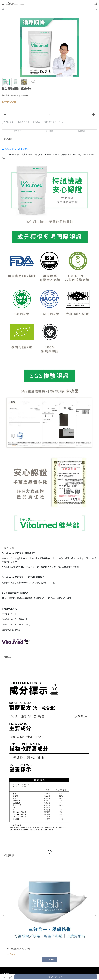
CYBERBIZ (64, 970)
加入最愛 (8, 122)
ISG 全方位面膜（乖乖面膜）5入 (48, 890)
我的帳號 (14, 919)
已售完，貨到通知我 (56, 977)
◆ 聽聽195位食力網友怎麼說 (15, 149)
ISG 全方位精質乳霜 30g (19, 889)
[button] (95, 885)
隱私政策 (33, 919)
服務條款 (42, 919)
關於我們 (6, 919)
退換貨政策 (24, 919)
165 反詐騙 (51, 919)
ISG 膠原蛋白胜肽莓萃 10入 (79, 890)
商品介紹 (18, 131)
